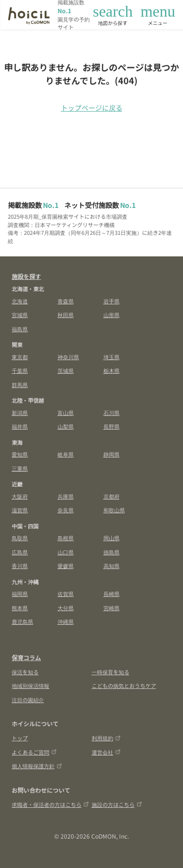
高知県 (112, 566)
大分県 (66, 608)
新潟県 (20, 412)
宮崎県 (112, 608)
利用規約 (106, 738)
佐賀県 (66, 594)
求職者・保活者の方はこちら (50, 804)
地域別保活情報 (30, 685)
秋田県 (66, 315)
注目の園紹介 (28, 700)
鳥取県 (20, 538)
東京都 (20, 357)
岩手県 (112, 301)
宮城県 (20, 315)
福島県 (20, 329)
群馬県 (20, 385)
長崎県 (112, 594)
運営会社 (106, 752)
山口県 (66, 552)
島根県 (66, 538)
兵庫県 (66, 496)
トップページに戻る (92, 108)
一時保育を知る (111, 672)
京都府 (112, 496)
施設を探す (26, 276)
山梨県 (66, 426)
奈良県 (66, 510)
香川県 (20, 566)
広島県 (20, 552)
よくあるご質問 (34, 752)
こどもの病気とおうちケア (124, 685)
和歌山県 (114, 510)
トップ (20, 738)
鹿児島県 (22, 621)
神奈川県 (68, 357)
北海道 (20, 301)
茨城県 (66, 370)
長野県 (112, 426)
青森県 (66, 301)
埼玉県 (112, 357)
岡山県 (112, 538)
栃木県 (112, 370)
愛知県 (20, 454)
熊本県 (20, 608)
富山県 (66, 412)
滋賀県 (20, 510)
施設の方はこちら (117, 804)
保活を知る (25, 672)
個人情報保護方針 (37, 766)
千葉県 (20, 370)
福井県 (20, 426)
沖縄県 (66, 621)
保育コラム (26, 657)
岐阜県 (66, 454)
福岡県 (20, 594)
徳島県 (112, 552)
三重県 (20, 468)
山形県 (112, 315)
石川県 (112, 412)
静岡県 (112, 454)
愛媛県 (66, 566)
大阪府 (20, 496)
